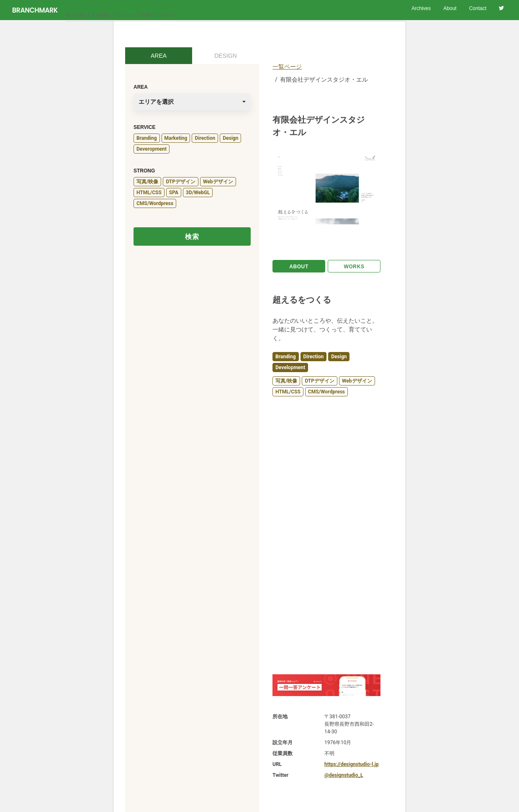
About (450, 8)
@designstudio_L (344, 775)
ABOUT (299, 267)
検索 (192, 237)
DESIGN (226, 56)
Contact (478, 8)
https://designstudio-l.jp (352, 764)
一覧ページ (287, 67)
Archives (421, 8)
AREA (159, 56)
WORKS (354, 267)
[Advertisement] (326, 535)
